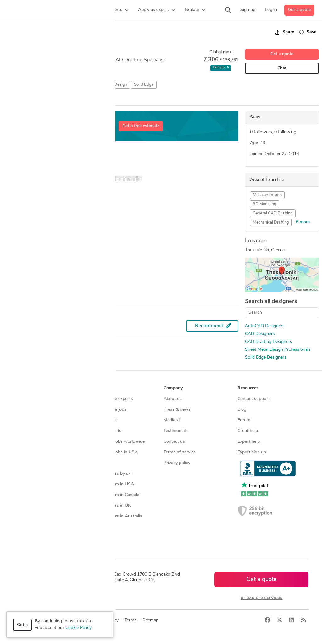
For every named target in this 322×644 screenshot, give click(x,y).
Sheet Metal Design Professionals (278, 350)
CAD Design (42, 85)
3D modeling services (37, 442)
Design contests (32, 420)
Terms (130, 620)
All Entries (48, 100)
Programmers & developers (43, 452)
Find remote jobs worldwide (117, 442)
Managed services (33, 410)
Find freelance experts (111, 399)
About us (173, 399)
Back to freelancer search (31, 32)
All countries (102, 527)
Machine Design (267, 195)
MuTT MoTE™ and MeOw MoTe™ (42, 271)
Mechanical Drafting (271, 222)
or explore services (261, 598)
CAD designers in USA (112, 484)
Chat (282, 68)
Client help (248, 431)
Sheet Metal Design (109, 85)
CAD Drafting (72, 85)
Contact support (254, 399)
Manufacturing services (39, 463)
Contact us (174, 442)
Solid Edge (144, 85)
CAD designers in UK (110, 506)
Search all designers (271, 302)
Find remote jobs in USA (114, 452)
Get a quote (300, 10)
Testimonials (176, 431)
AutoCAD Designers (265, 326)
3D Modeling (265, 204)
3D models (100, 463)
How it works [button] (30, 388)
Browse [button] (97, 388)
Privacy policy (177, 463)
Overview (14, 99)
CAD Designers (260, 334)
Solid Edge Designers (266, 357)
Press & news (177, 410)
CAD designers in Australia (116, 516)
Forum (244, 420)
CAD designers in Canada (114, 495)
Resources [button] (248, 388)
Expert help (249, 442)
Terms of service (180, 452)
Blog (242, 410)
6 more (303, 222)
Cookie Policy (78, 628)
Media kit (172, 420)
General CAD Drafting (273, 213)
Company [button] (173, 388)
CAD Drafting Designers (269, 342)
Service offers (103, 420)
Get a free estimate (141, 126)
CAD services (29, 431)
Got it (22, 625)
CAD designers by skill (111, 474)
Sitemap (98, 538)
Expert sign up (252, 452)
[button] (78, 10)
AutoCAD (15, 85)
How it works (30, 399)
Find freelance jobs (108, 410)
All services (27, 474)
